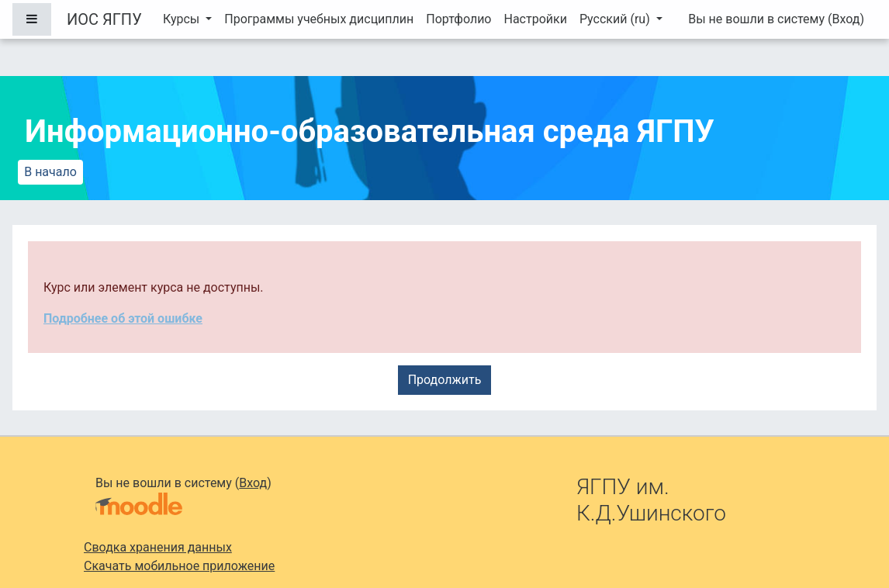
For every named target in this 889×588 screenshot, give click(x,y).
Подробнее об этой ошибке (123, 318)
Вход (846, 19)
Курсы (183, 19)
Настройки (535, 19)
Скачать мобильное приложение (179, 566)
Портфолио (458, 19)
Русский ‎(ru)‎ (616, 19)
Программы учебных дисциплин (319, 19)
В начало (50, 172)
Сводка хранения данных (158, 547)
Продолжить (445, 380)
